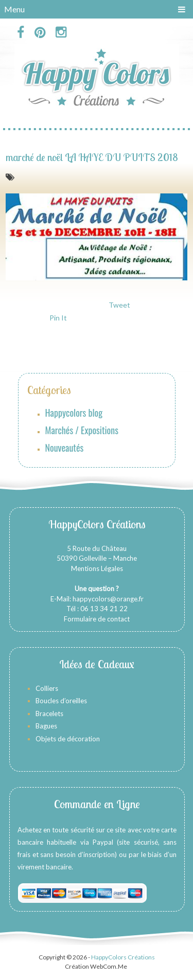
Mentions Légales (97, 568)
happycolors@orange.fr (108, 599)
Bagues (46, 726)
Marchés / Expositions (82, 430)
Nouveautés (65, 448)
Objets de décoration (68, 739)
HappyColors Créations (123, 957)
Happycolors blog (74, 413)
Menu (14, 9)
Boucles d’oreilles (62, 701)
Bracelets (49, 714)
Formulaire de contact (97, 619)
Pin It (58, 318)
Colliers (47, 688)
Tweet (119, 305)
